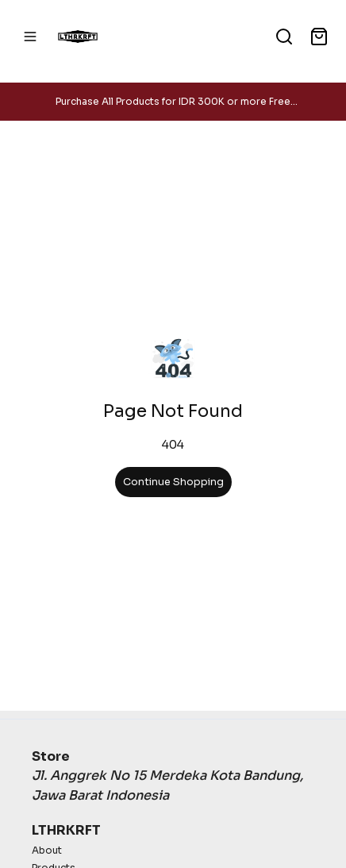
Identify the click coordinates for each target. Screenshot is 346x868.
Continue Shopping (173, 482)
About (47, 850)
